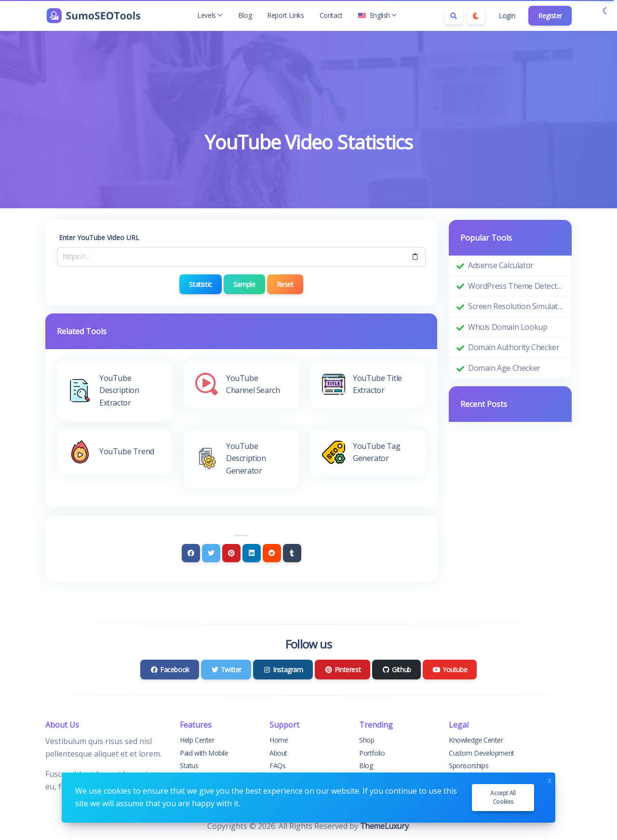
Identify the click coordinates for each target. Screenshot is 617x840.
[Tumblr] (292, 553)
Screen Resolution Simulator (516, 306)
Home (279, 740)
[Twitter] (211, 553)
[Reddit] (272, 553)
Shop (367, 740)
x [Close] (550, 779)
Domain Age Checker (504, 368)
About (278, 753)
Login (507, 16)
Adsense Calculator (501, 265)
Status (189, 765)
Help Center (197, 740)
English (377, 15)
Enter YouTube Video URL (99, 237)
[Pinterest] (231, 553)
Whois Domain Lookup (508, 327)
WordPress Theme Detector (516, 286)
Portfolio (372, 753)
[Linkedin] (252, 553)
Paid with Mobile (204, 753)
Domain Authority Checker (514, 347)
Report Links (285, 15)
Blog (245, 15)
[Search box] (454, 15)
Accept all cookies (503, 797)
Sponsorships (469, 765)
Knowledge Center (476, 740)
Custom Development (482, 753)
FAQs (277, 765)
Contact (331, 15)
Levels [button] (210, 15)
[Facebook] (191, 553)
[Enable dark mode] (476, 15)
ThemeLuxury (384, 826)
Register (550, 16)
